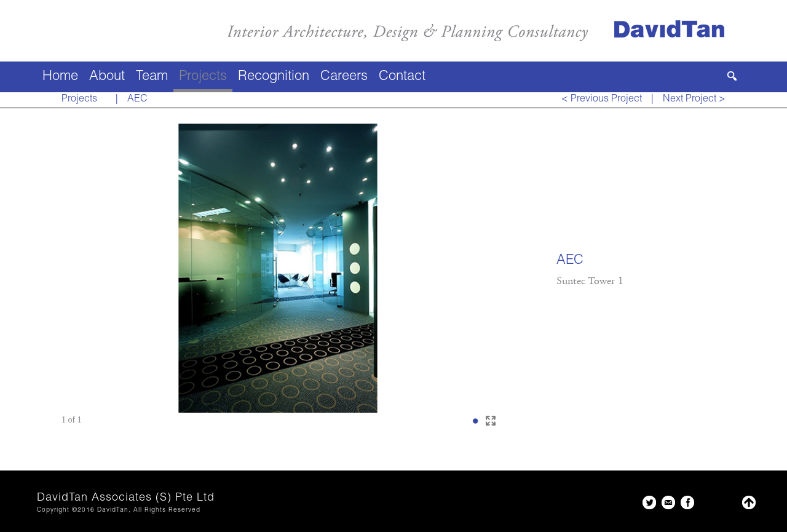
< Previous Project (602, 100)
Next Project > (694, 100)
